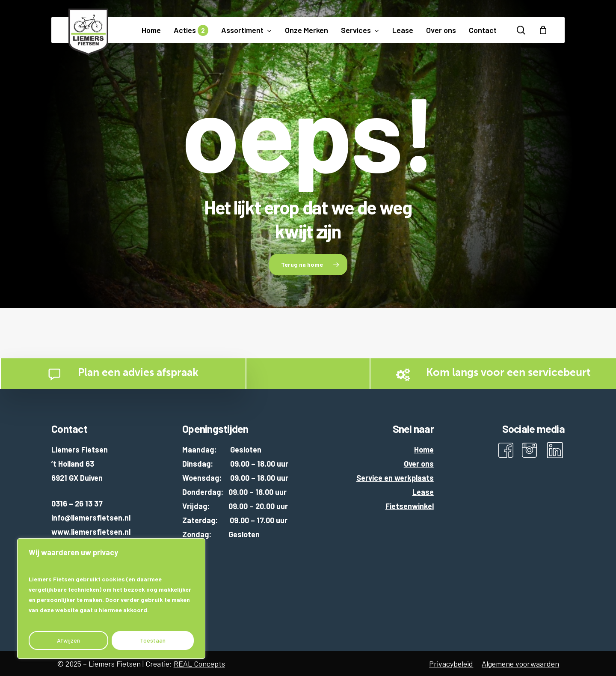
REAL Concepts (199, 664)
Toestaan (153, 640)
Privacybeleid (451, 664)
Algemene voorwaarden (520, 664)
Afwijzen (68, 640)
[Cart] (543, 30)
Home (424, 450)
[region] (111, 599)
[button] (308, 265)
